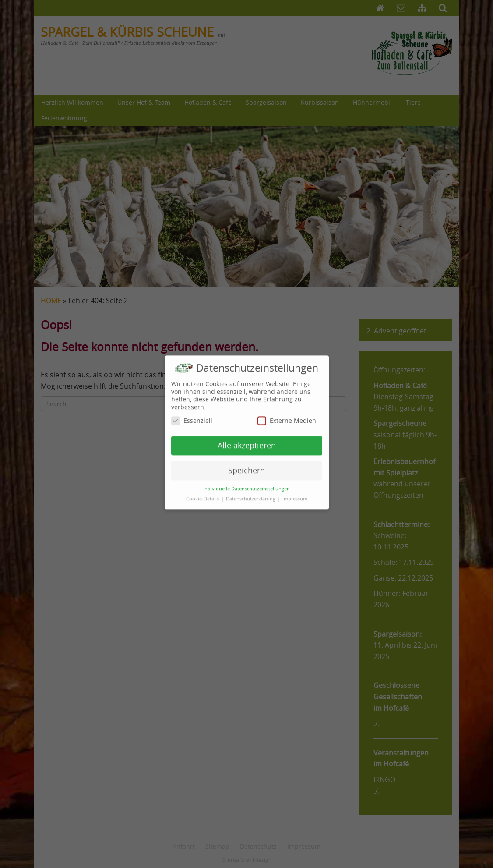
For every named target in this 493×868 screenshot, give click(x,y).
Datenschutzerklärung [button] (251, 494)
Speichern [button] (246, 466)
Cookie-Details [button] (203, 494)
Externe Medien (287, 416)
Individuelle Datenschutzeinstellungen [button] (246, 484)
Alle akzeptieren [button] (247, 441)
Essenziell (192, 416)
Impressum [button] (295, 494)
